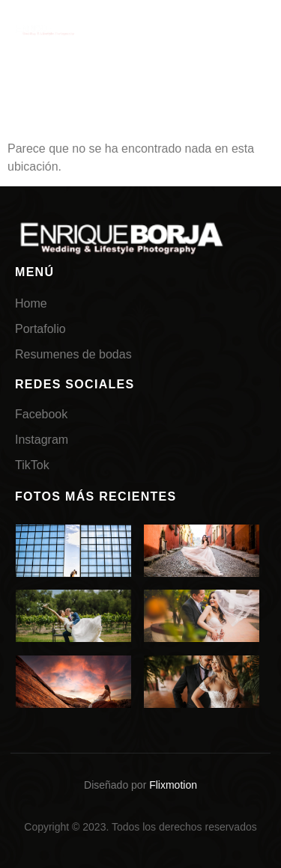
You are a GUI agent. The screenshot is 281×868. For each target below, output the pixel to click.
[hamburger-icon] (247, 32)
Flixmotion (173, 785)
